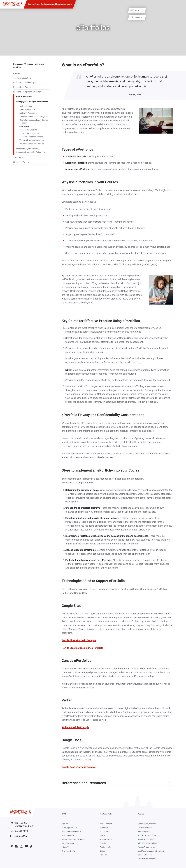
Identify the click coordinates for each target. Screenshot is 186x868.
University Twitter (12, 846)
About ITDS (18, 158)
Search (180, 17)
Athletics (103, 843)
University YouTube (26, 846)
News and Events (21, 162)
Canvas (17, 73)
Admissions (104, 832)
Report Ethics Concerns (146, 859)
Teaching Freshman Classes (31, 137)
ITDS (64, 814)
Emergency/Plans (144, 832)
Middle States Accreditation (148, 843)
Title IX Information (145, 828)
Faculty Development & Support (27, 92)
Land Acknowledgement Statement (151, 851)
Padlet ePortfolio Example (75, 727)
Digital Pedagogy (24, 96)
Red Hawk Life (105, 847)
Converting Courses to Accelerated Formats (34, 122)
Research (103, 855)
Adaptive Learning (27, 110)
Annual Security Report (146, 839)
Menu (179, 10)
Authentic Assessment (29, 113)
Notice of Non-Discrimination (148, 835)
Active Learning (26, 106)
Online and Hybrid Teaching (28, 149)
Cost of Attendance (145, 855)
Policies (141, 814)
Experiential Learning (28, 130)
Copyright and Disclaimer (147, 824)
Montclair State (106, 814)
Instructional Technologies (25, 83)
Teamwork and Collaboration (32, 140)
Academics (104, 828)
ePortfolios (24, 126)
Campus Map (19, 836)
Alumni (103, 835)
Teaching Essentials (22, 78)
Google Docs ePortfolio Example (79, 767)
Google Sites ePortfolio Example (79, 640)
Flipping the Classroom (29, 133)
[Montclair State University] (13, 4)
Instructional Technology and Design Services (50, 4)
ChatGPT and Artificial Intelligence (34, 117)
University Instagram (21, 846)
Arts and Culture (106, 839)
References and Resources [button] (84, 783)
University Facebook (17, 846)
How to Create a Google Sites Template (82, 648)
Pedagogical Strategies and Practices (32, 102)
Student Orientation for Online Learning (33, 152)
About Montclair (106, 824)
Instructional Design (22, 87)
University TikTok (31, 846)
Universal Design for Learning (32, 144)
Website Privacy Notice (146, 847)
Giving (102, 851)
